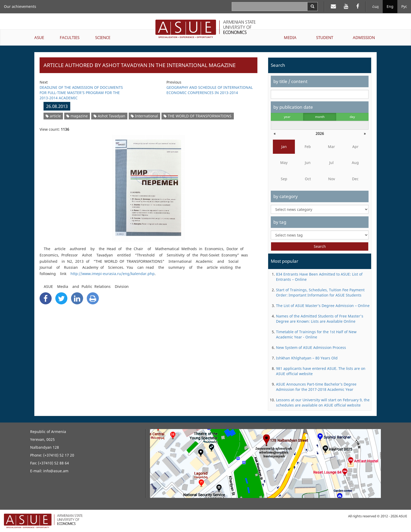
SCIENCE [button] (103, 37)
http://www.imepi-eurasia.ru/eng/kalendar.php (113, 274)
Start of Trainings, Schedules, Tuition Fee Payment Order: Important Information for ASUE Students (320, 292)
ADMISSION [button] (364, 37)
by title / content (290, 81)
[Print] (93, 298)
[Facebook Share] (46, 298)
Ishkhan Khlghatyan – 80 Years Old (307, 358)
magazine (77, 116)
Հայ (375, 6)
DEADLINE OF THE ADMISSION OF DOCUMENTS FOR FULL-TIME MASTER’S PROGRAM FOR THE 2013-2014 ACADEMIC (81, 93)
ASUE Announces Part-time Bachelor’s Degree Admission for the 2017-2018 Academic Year (316, 387)
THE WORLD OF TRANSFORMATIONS (198, 116)
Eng (390, 6)
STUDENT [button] (325, 37)
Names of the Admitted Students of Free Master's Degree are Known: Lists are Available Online (320, 319)
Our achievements (20, 6)
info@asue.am (56, 471)
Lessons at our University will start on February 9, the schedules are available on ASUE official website (323, 402)
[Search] (312, 7)
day (352, 117)
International (144, 116)
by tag (280, 222)
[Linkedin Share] (77, 298)
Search (320, 246)
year (287, 117)
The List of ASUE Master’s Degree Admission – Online (323, 306)
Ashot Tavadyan (109, 116)
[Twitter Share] (61, 298)
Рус (404, 6)
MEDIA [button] (290, 37)
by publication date (293, 107)
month (320, 117)
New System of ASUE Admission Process (311, 347)
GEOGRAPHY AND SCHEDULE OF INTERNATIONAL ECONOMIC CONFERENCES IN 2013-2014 (210, 90)
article (53, 116)
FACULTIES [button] (70, 37)
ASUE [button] (39, 37)
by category (286, 196)
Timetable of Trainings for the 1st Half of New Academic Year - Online (316, 334)
